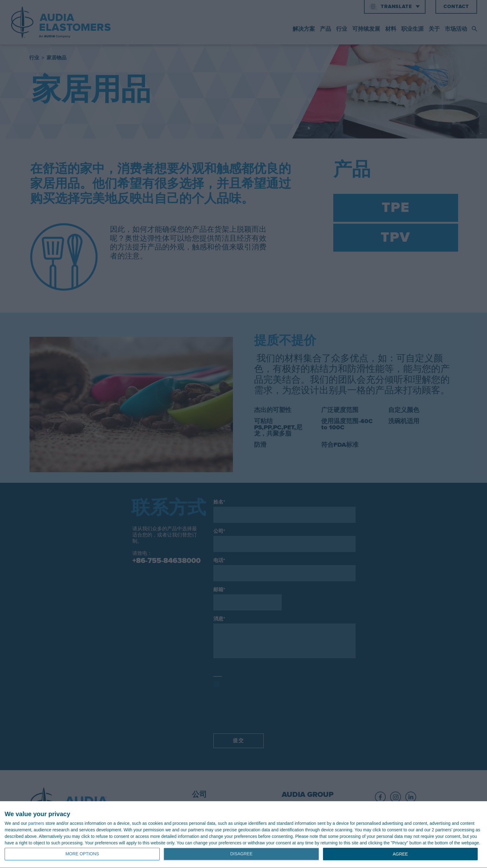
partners (36, 823)
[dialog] (243, 835)
